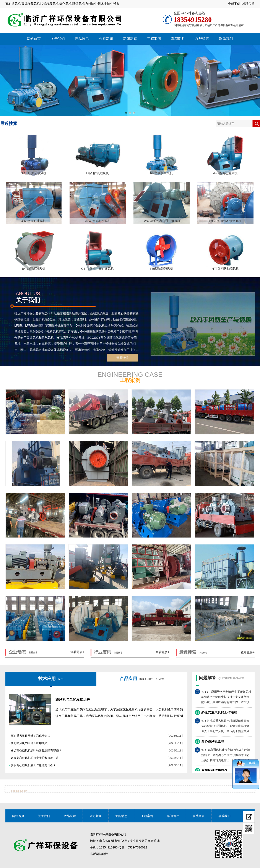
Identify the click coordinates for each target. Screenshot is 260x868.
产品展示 (82, 39)
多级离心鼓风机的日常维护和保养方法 (35, 758)
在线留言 (202, 39)
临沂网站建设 (99, 854)
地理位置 (249, 4)
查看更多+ (77, 656)
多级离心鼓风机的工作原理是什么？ (33, 765)
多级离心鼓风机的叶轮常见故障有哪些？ (36, 750)
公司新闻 (106, 39)
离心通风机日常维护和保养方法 (31, 736)
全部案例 (234, 4)
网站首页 (34, 39)
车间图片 (178, 39)
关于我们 (58, 39)
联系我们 (226, 39)
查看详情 (122, 358)
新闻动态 (130, 39)
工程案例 (154, 39)
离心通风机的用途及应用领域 (29, 743)
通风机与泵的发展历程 (73, 699)
